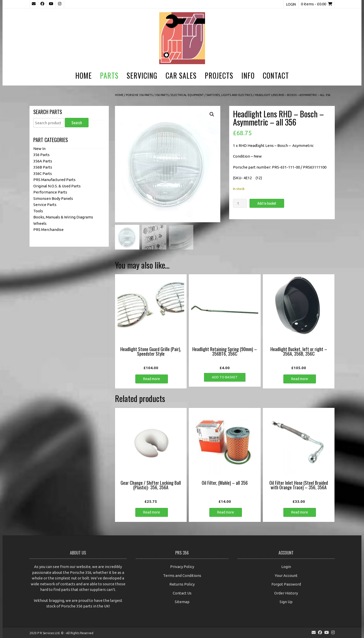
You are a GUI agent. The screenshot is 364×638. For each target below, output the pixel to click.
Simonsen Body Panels (53, 198)
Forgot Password (286, 584)
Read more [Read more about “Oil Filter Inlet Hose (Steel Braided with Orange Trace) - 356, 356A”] (300, 512)
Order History (286, 593)
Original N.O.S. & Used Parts (57, 186)
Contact (276, 75)
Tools (38, 211)
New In (39, 149)
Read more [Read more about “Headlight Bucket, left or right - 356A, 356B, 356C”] (300, 379)
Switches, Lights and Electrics (229, 95)
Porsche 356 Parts (139, 95)
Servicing (142, 75)
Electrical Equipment (187, 95)
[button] (212, 114)
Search (77, 122)
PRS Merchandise (48, 230)
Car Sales (181, 75)
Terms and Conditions (182, 575)
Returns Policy (182, 584)
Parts (109, 75)
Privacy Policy (182, 567)
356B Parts (43, 167)
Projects (219, 75)
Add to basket (267, 203)
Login (291, 4)
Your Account (286, 575)
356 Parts (162, 95)
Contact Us (182, 593)
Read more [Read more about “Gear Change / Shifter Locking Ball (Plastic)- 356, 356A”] (152, 512)
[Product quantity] (240, 203)
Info (248, 75)
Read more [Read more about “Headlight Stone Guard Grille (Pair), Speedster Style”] (152, 379)
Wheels (40, 223)
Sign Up (286, 602)
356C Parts (43, 174)
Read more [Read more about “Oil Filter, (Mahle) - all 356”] (226, 512)
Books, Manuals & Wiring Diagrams (63, 217)
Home (84, 75)
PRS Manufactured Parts (54, 180)
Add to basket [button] (225, 377)
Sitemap (182, 602)
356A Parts (43, 161)
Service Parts (45, 205)
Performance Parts (50, 192)
